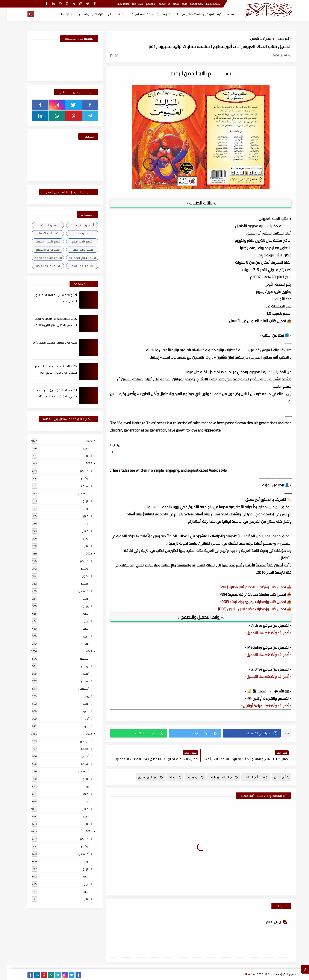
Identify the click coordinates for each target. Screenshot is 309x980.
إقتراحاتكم (144, 4)
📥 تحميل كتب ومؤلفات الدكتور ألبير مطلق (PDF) (248, 587)
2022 (82, 734)
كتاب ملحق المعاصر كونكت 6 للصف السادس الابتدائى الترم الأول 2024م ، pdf (48, 325)
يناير (80, 456)
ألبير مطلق (276, 39)
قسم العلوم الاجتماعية (75, 258)
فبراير (79, 448)
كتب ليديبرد (188, 777)
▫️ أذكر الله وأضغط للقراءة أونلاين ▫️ (259, 706)
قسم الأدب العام (75, 241)
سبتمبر (78, 486)
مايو (79, 516)
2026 (82, 441)
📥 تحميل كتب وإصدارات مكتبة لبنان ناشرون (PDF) (248, 609)
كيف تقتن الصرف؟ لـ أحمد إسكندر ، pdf (48, 342)
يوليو (79, 501)
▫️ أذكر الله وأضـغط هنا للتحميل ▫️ (261, 633)
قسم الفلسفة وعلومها (41, 258)
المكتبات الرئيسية (183, 14)
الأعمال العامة (59, 14)
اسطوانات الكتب (41, 225)
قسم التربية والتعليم (41, 250)
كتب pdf (168, 777)
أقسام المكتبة (219, 14)
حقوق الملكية (173, 4)
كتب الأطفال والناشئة (216, 777)
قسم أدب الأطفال (254, 39)
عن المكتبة (158, 4)
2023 (82, 651)
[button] (245, 733)
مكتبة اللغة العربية (136, 14)
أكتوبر (78, 576)
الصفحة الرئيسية (206, 4)
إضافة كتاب (116, 4)
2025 (82, 463)
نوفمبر (78, 478)
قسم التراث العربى (75, 250)
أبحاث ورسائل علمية (75, 225)
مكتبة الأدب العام (112, 14)
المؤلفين (202, 14)
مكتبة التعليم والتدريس (85, 14)
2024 (82, 553)
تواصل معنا (130, 4)
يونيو (79, 508)
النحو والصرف (75, 233)
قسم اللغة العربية (75, 266)
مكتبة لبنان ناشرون (143, 777)
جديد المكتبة (189, 4)
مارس (78, 531)
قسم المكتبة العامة (41, 266)
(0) (107, 55)
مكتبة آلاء (242, 974)
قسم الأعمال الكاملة (41, 241)
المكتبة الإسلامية (160, 14)
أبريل (79, 523)
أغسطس (76, 493)
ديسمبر (77, 471)
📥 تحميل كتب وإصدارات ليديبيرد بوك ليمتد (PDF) (249, 602)
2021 (82, 831)
